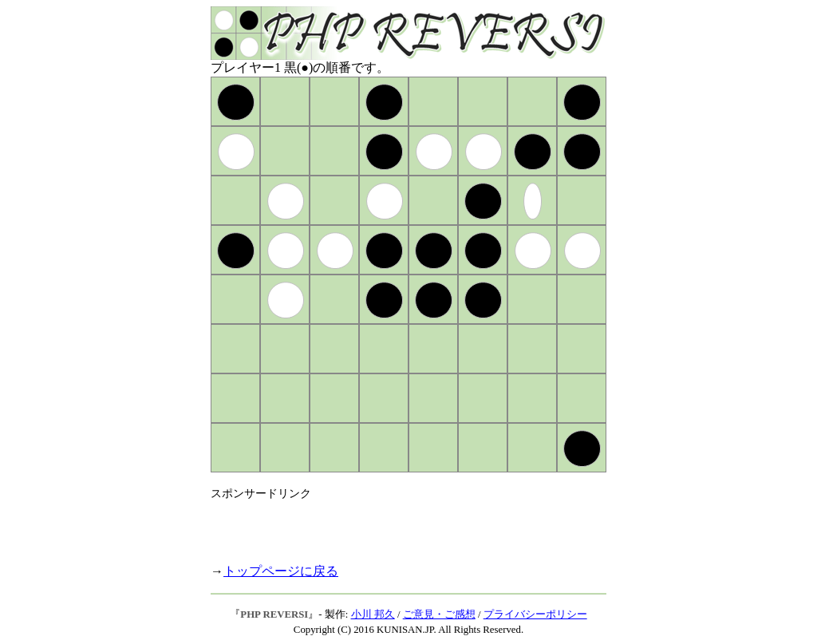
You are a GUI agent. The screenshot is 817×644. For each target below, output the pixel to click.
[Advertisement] (397, 525)
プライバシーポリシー (535, 614)
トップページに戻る (281, 571)
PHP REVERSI (274, 614)
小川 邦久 (373, 614)
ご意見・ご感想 (439, 614)
